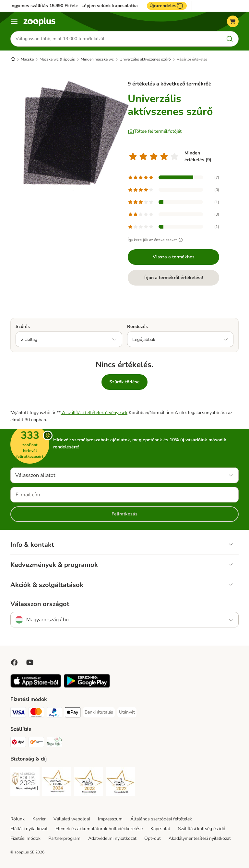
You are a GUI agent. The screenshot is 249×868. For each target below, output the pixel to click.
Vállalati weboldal (72, 819)
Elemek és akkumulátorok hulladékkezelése (99, 829)
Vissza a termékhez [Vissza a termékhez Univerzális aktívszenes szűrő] (174, 257)
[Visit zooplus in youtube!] (30, 662)
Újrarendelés (167, 6)
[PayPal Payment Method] (54, 713)
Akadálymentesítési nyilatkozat (200, 838)
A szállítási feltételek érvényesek (94, 413)
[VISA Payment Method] (18, 713)
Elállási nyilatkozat (29, 829)
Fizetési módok (25, 838)
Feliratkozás (124, 514)
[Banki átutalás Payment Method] (99, 712)
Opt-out (153, 838)
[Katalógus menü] (14, 21)
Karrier (39, 819)
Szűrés (23, 327)
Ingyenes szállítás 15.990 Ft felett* (47, 6)
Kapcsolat (160, 829)
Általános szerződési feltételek (161, 819)
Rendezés (137, 327)
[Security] (25, 782)
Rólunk (18, 819)
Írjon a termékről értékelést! (174, 278)
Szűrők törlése (124, 382)
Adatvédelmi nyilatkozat (112, 838)
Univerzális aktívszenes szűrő (145, 59)
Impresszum (110, 819)
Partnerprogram (64, 838)
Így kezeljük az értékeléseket (156, 240)
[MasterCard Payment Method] (36, 713)
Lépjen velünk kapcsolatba (110, 6)
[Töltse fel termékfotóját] (155, 131)
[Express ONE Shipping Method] (36, 743)
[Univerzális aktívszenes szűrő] (72, 134)
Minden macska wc (97, 59)
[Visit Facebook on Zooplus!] (14, 662)
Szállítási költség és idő (202, 829)
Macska (27, 59)
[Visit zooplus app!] (36, 686)
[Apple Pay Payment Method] (73, 713)
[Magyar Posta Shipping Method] (54, 743)
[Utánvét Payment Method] (127, 712)
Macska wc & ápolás (57, 59)
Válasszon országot (40, 604)
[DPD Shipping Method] (18, 743)
